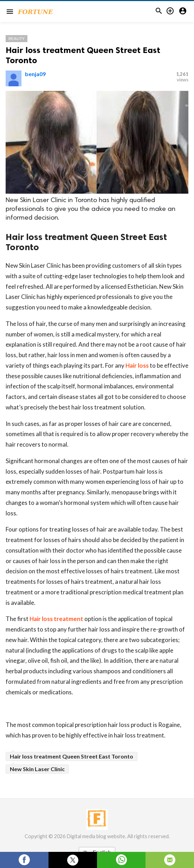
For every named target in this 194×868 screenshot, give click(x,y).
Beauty (17, 38)
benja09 (35, 74)
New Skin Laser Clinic (37, 769)
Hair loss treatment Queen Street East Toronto (72, 756)
